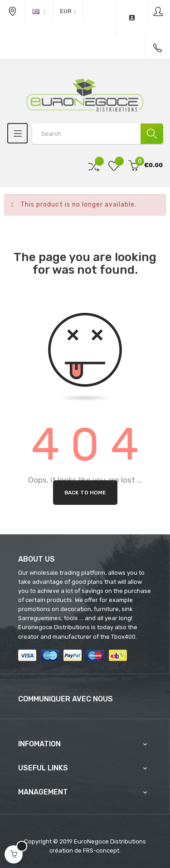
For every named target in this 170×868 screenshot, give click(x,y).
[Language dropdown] (39, 11)
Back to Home (85, 493)
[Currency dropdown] (68, 11)
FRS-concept (101, 851)
